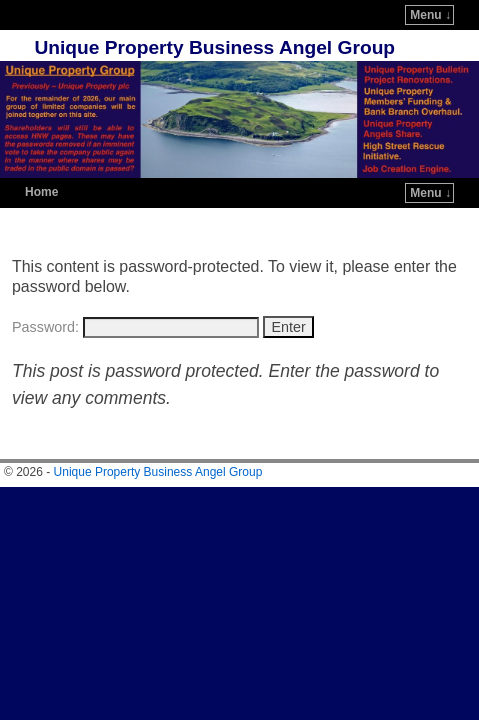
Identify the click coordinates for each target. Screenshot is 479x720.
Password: (135, 267)
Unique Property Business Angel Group (214, 17)
